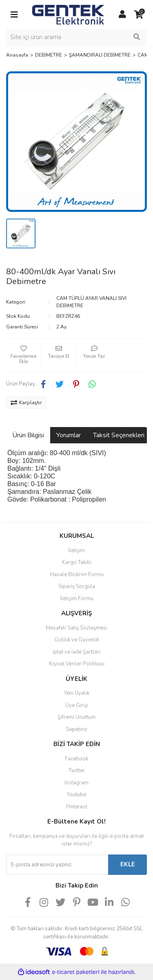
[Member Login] (122, 15)
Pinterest (77, 807)
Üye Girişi (77, 705)
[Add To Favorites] (23, 355)
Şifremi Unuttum (76, 717)
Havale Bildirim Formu (77, 575)
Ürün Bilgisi (28, 435)
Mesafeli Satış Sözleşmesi (76, 628)
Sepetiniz (76, 729)
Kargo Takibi (77, 562)
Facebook (76, 759)
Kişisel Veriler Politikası (77, 664)
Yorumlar (69, 435)
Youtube (76, 795)
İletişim (76, 551)
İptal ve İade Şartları (76, 652)
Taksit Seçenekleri (119, 435)
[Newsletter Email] (57, 865)
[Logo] (68, 14)
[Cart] (139, 15)
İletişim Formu (77, 599)
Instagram (76, 783)
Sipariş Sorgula (77, 586)
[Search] (76, 37)
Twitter (77, 771)
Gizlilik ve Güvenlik (77, 640)
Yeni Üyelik (77, 693)
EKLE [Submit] (128, 864)
